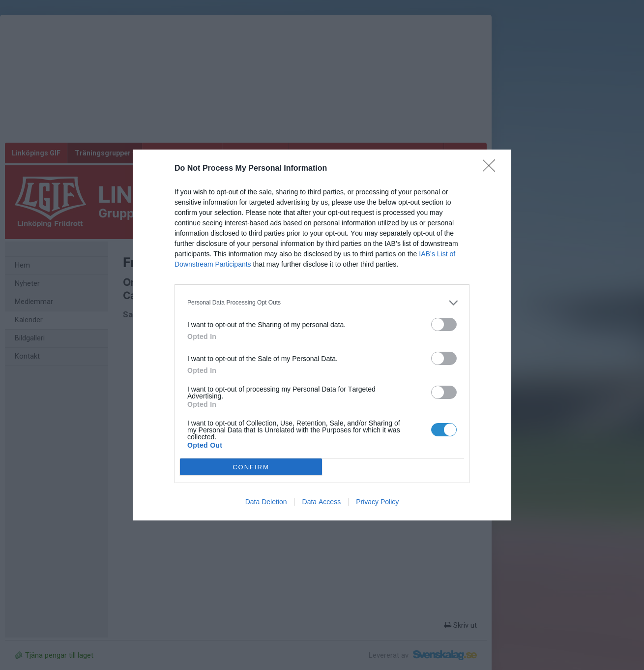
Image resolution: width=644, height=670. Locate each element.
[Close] (492, 169)
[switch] (444, 324)
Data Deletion (266, 502)
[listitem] (322, 303)
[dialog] (322, 335)
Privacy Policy (377, 502)
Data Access (322, 502)
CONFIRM (251, 467)
